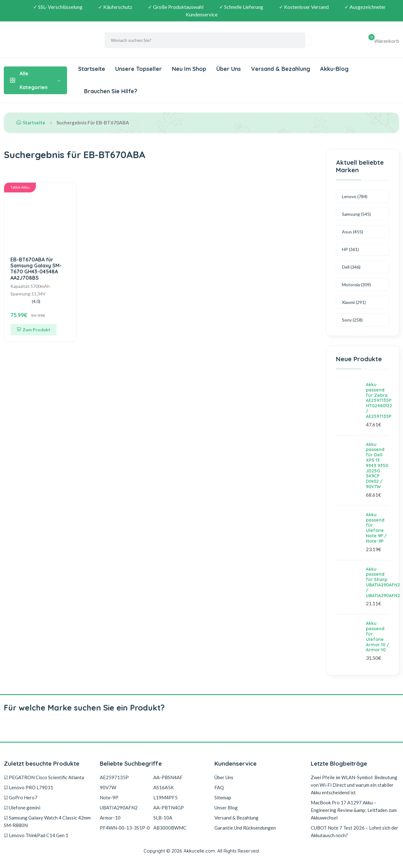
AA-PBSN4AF (168, 777)
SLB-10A (163, 818)
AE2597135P (114, 777)
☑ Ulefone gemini (22, 808)
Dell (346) (351, 267)
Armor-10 (110, 818)
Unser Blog (226, 808)
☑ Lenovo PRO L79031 (28, 787)
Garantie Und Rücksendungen (245, 828)
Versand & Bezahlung (281, 69)
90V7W (108, 787)
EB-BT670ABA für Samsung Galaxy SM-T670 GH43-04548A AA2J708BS (36, 269)
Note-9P (109, 797)
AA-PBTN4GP (169, 808)
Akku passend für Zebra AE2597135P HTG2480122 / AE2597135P (379, 400)
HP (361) (350, 249)
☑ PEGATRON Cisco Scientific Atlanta (44, 777)
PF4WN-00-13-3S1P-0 (125, 828)
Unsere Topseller (139, 69)
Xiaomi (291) (354, 302)
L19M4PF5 (165, 797)
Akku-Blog (334, 69)
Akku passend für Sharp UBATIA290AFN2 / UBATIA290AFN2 (383, 582)
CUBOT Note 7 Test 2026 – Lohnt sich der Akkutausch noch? (355, 831)
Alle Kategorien (35, 80)
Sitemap (223, 797)
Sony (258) (352, 320)
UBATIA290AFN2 (119, 808)
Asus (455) (352, 232)
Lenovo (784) (355, 196)
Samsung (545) (356, 214)
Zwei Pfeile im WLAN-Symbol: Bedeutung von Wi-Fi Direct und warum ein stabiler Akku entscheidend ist (354, 785)
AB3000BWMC (170, 828)
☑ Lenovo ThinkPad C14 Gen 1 (36, 835)
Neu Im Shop (189, 69)
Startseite (92, 69)
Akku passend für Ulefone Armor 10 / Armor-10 (377, 637)
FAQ (219, 787)
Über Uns (229, 69)
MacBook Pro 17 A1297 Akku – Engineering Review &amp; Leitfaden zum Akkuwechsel (354, 810)
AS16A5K (164, 787)
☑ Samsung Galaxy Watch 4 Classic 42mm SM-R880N (47, 821)
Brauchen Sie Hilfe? (110, 91)
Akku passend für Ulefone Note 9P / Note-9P (376, 528)
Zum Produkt (34, 330)
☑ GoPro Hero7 (21, 797)
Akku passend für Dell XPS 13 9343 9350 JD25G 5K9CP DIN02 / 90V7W (377, 465)
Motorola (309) (356, 285)
